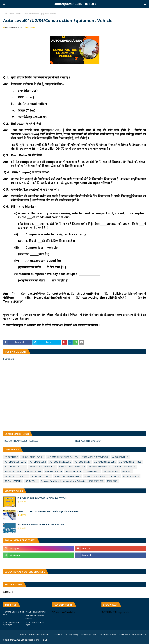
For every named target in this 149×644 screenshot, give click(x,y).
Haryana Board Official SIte (14, 613)
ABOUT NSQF (11, 457)
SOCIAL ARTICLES (13, 481)
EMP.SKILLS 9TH (73, 471)
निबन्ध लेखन (112, 481)
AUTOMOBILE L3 (83, 462)
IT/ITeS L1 (127, 471)
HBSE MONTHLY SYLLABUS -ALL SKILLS (21, 441)
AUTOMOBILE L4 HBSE (130, 462)
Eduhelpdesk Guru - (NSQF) (74, 4)
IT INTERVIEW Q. (92, 471)
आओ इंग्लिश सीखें (96, 481)
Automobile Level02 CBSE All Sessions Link (41, 525)
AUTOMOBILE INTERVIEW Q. (95, 457)
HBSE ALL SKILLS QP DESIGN (88, 441)
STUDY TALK (31, 481)
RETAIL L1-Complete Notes (68, 476)
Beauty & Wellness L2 (99, 467)
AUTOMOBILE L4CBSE (15, 467)
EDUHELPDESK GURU (14, 27)
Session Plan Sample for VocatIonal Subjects (63, 481)
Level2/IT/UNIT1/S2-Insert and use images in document (48, 511)
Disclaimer (58, 635)
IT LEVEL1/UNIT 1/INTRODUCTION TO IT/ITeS (42, 498)
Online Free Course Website (133, 635)
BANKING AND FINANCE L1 (42, 467)
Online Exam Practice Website (34, 617)
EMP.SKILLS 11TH (33, 471)
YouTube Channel (108, 635)
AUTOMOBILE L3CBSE (105, 462)
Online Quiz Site (89, 635)
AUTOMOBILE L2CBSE (60, 462)
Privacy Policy (72, 635)
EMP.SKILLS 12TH (54, 471)
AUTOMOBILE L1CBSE (15, 462)
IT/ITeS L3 (23, 476)
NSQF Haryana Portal (36, 612)
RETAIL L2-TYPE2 (131, 476)
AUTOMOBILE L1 (120, 457)
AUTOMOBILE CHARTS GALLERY (63, 457)
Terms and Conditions (39, 635)
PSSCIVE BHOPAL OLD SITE (36, 624)
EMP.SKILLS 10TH (13, 471)
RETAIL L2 (115, 476)
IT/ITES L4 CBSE (111, 471)
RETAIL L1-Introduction (95, 476)
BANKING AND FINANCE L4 (72, 467)
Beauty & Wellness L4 (125, 467)
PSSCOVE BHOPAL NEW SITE (12, 624)
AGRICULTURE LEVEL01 (33, 457)
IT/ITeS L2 (9, 476)
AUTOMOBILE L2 (38, 462)
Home (6, 14)
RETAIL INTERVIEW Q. (41, 476)
